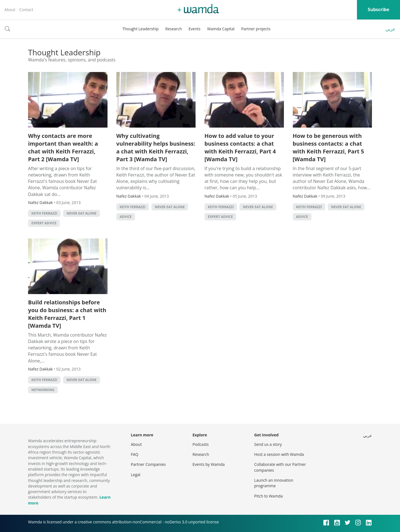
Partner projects (256, 29)
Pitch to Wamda (268, 496)
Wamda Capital (221, 29)
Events (195, 29)
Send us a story (268, 444)
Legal (136, 475)
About (10, 10)
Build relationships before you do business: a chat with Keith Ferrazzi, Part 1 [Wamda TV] (67, 314)
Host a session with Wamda (279, 454)
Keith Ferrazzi (44, 213)
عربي (391, 29)
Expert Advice (44, 223)
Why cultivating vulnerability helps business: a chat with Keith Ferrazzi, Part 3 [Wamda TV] (156, 147)
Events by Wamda (209, 464)
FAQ (135, 454)
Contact (26, 10)
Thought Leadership (140, 29)
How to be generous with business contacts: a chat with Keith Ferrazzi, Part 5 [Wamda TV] (328, 147)
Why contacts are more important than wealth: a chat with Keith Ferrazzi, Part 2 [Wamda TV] (63, 147)
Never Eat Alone (81, 213)
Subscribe (378, 9)
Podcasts (201, 444)
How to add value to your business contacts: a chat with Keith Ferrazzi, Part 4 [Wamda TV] (240, 147)
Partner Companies (148, 464)
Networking (43, 390)
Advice (126, 217)
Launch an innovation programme (274, 483)
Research (174, 29)
